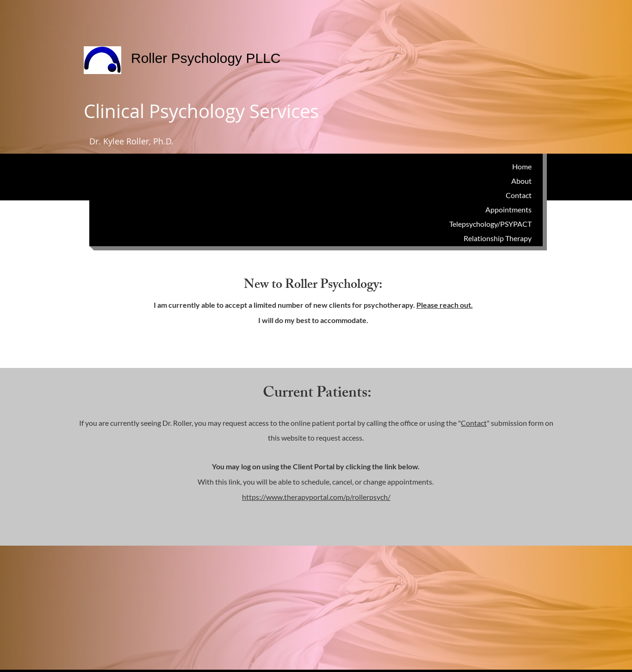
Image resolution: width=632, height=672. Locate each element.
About (521, 181)
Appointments (508, 209)
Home (522, 166)
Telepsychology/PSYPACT (490, 224)
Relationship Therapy (498, 238)
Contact (519, 195)
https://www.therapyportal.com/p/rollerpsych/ (316, 497)
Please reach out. (445, 305)
